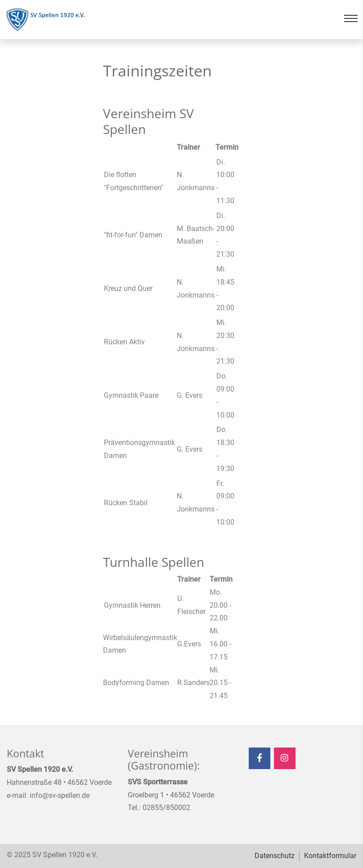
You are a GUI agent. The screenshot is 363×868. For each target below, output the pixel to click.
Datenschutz (275, 856)
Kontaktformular (330, 856)
